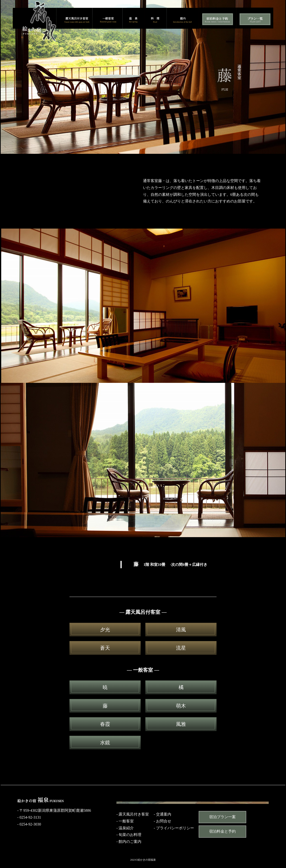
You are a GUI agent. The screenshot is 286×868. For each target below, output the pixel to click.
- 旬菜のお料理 (129, 835)
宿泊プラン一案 (222, 817)
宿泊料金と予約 (222, 831)
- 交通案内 (162, 814)
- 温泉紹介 (125, 828)
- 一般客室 (125, 821)
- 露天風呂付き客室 (133, 814)
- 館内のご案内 (129, 842)
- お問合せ (162, 821)
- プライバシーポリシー (174, 828)
